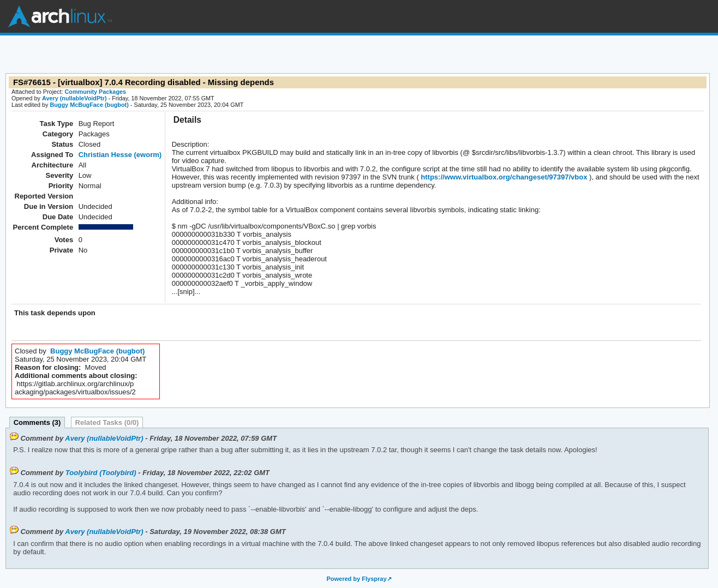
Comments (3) (37, 422)
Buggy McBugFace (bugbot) (89, 105)
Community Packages (96, 92)
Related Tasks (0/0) (107, 422)
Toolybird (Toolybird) (101, 473)
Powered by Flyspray (356, 579)
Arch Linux (60, 16)
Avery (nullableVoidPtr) (74, 98)
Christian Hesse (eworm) (120, 155)
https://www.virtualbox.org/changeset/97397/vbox (503, 177)
